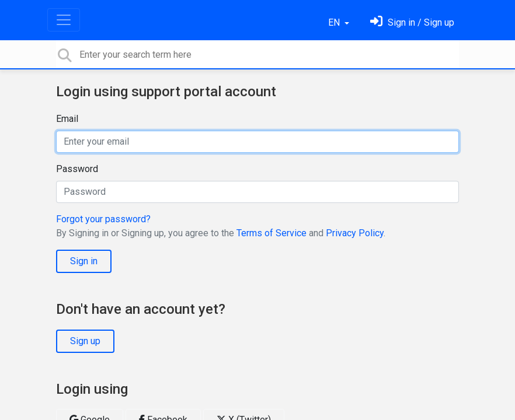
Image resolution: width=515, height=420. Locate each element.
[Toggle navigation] (64, 20)
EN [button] (335, 22)
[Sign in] (412, 22)
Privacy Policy (355, 233)
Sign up (85, 341)
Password (77, 169)
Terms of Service (272, 233)
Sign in (84, 261)
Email (67, 119)
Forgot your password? (103, 219)
